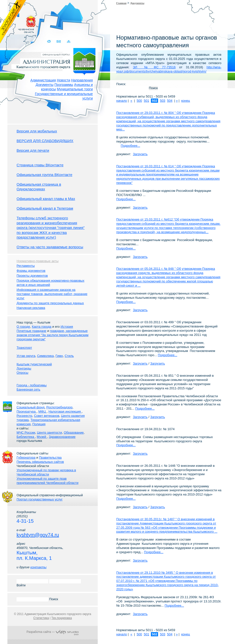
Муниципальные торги (75, 89)
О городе (23, 327)
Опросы (22, 373)
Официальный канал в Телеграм (45, 208)
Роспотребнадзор (59, 407)
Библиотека (26, 437)
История (67, 327)
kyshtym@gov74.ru (38, 535)
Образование (74, 433)
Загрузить (140, 154)
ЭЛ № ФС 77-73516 (154, 67)
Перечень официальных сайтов (40, 462)
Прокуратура (27, 411)
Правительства (50, 458)
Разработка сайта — (52, 632)
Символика (45, 356)
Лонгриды (24, 368)
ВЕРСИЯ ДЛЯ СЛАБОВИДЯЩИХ (45, 141)
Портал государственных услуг (40, 499)
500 (139, 101)
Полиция (39, 424)
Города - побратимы (32, 385)
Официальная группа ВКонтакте (44, 175)
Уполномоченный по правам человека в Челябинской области (46, 472)
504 (170, 101)
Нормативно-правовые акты (38, 261)
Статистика (41, 618)
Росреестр (24, 416)
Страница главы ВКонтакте (40, 165)
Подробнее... (130, 146)
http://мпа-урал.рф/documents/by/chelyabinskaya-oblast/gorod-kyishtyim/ (169, 69)
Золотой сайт (13, 22)
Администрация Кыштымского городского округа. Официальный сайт (55, 61)
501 (146, 101)
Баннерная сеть (28, 389)
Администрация (43, 80)
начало (122, 101)
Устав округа (26, 356)
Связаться (59, 41)
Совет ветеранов (47, 416)
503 (163, 101)
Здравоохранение (62, 437)
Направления (82, 80)
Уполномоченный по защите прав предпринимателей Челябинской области (47, 481)
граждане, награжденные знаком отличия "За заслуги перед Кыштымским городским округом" (52, 335)
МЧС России (26, 433)
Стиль (69, 356)
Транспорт (24, 348)
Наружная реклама (31, 308)
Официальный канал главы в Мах (46, 199)
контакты (38, 567)
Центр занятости (49, 433)
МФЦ (43, 411)
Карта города (42, 327)
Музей (42, 437)
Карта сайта (69, 41)
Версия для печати (33, 150)
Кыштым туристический (34, 364)
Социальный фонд (31, 407)
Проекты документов (32, 276)
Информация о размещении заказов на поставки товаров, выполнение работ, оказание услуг (52, 294)
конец (186, 101)
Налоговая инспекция (65, 411)
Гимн (59, 356)
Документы (45, 85)
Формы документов (31, 271)
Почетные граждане (31, 331)
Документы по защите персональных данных (50, 303)
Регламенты (26, 266)
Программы (64, 85)
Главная (121, 3)
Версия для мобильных (37, 131)
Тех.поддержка (61, 618)
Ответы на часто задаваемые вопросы (50, 247)
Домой (49, 41)
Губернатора (26, 458)
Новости (64, 80)
